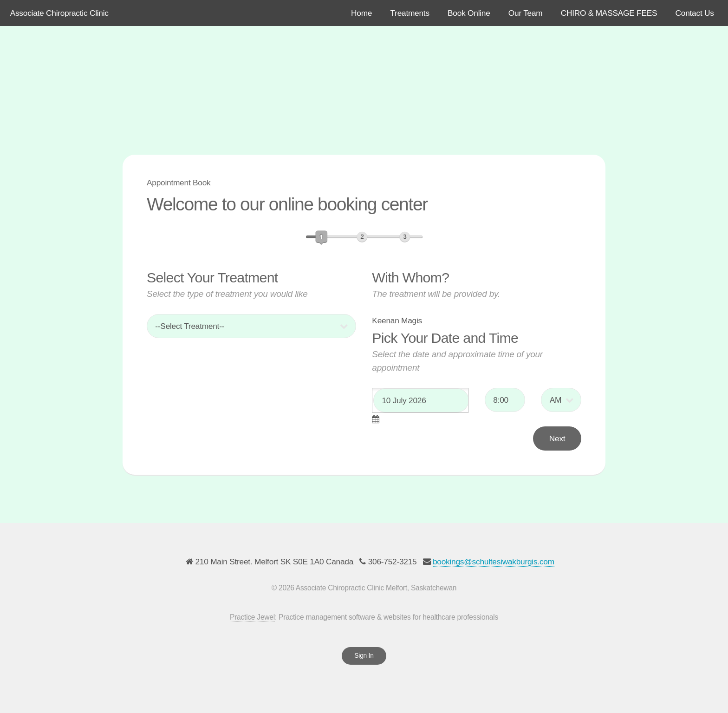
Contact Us (695, 13)
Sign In (364, 655)
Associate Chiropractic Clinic (59, 13)
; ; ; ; (251, 326)
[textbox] (421, 400)
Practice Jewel (252, 617)
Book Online (469, 13)
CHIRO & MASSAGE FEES (609, 13)
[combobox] (420, 400)
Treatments (409, 13)
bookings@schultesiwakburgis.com (494, 562)
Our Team (526, 13)
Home (361, 13)
